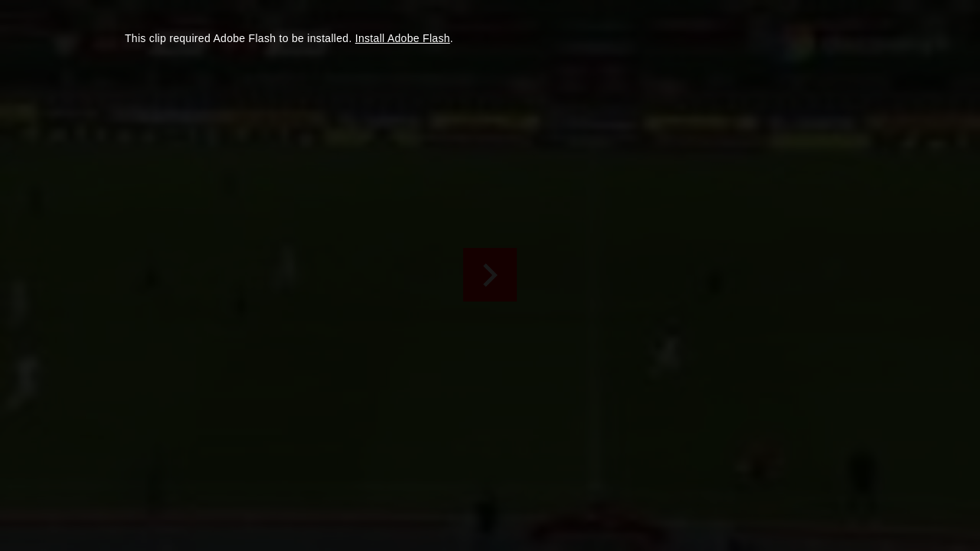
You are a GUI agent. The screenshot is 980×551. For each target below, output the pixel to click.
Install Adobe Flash (403, 38)
